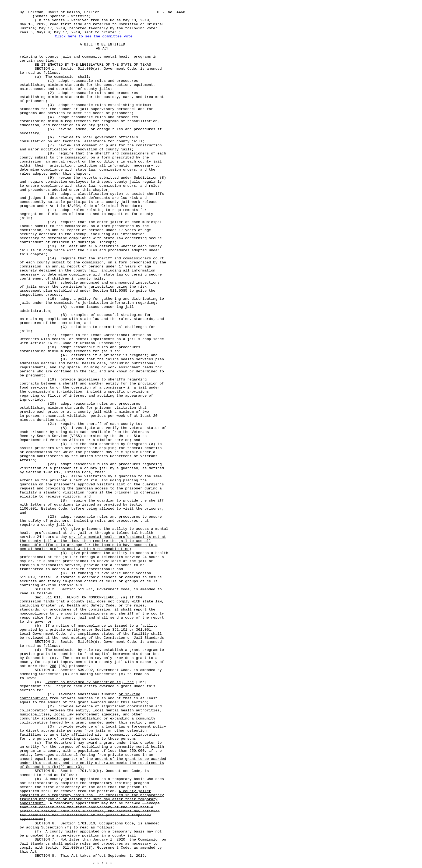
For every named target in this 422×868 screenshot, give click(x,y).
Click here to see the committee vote (94, 36)
